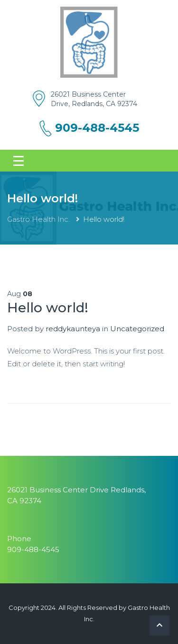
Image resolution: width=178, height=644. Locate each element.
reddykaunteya (73, 329)
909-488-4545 (97, 128)
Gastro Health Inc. (39, 219)
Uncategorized (137, 329)
